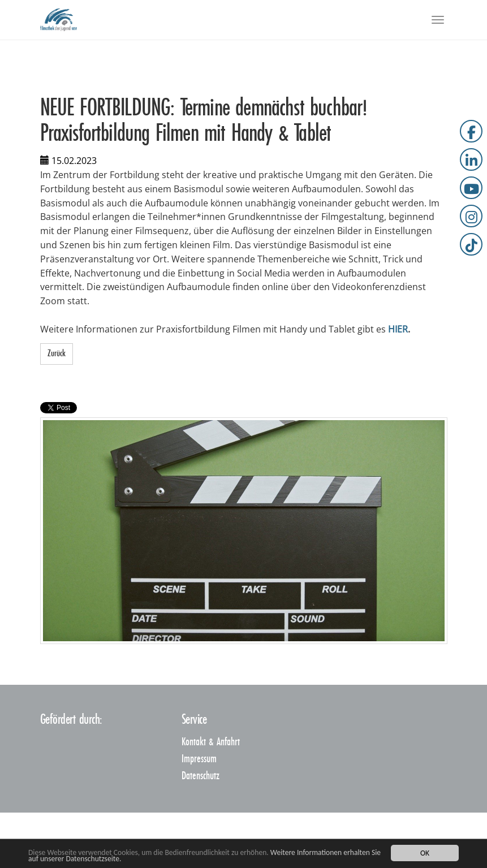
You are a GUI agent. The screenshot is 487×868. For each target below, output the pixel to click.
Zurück (57, 354)
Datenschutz (201, 776)
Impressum (199, 759)
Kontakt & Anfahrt (211, 742)
